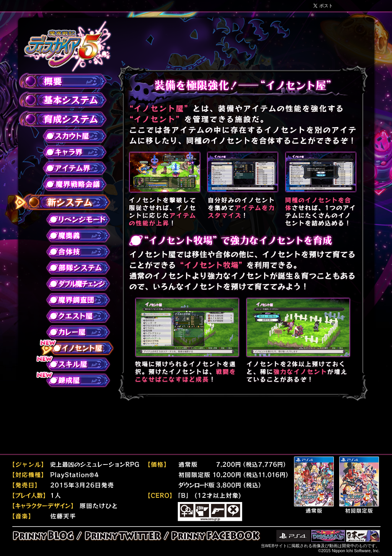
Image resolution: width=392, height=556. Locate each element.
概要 (58, 82)
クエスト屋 (73, 316)
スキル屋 (73, 364)
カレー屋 (73, 332)
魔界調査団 (73, 300)
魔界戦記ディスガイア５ (68, 46)
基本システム (58, 100)
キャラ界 (70, 152)
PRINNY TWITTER (123, 536)
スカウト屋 (70, 136)
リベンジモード (73, 219)
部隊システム (73, 268)
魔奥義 (73, 235)
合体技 (73, 252)
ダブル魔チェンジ (73, 284)
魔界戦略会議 (70, 184)
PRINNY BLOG (46, 536)
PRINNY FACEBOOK (214, 536)
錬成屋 (73, 380)
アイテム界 (70, 168)
